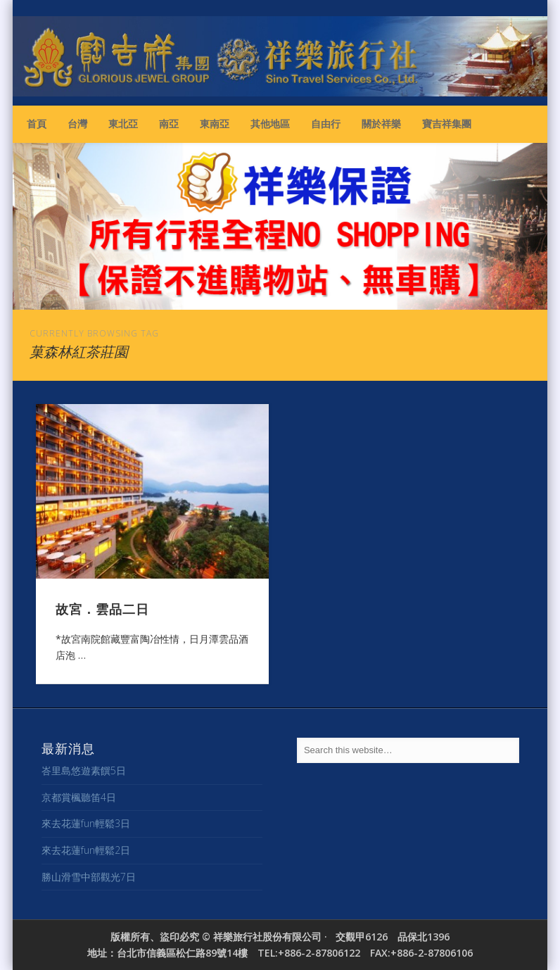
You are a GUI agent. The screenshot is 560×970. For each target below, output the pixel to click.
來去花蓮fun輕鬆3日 (86, 823)
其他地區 (270, 124)
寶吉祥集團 (447, 124)
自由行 (326, 124)
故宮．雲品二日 (102, 608)
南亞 (169, 124)
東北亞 (123, 124)
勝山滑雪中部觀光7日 (89, 877)
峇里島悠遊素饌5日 (84, 770)
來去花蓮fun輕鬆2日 (86, 850)
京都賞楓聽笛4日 (79, 797)
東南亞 (215, 124)
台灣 (77, 124)
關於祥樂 (381, 124)
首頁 (37, 124)
